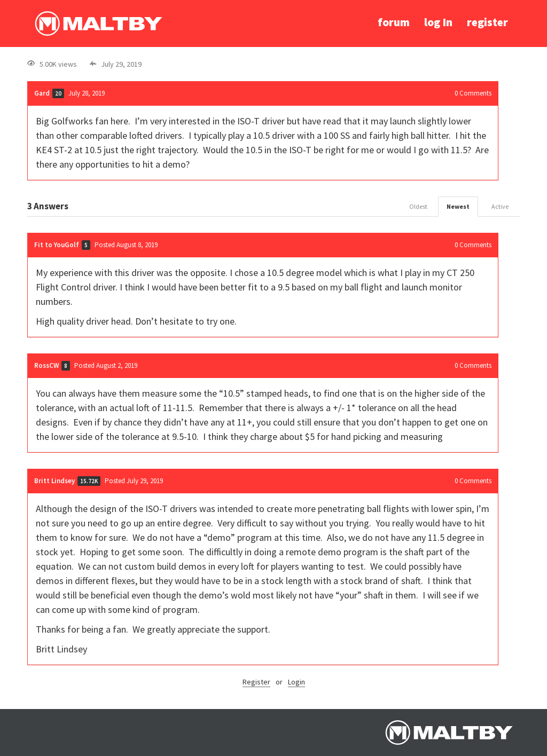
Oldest (418, 206)
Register (256, 682)
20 (58, 93)
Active (500, 206)
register (487, 22)
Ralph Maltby (98, 23)
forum (394, 22)
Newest (458, 206)
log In (438, 22)
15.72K (89, 481)
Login (296, 682)
